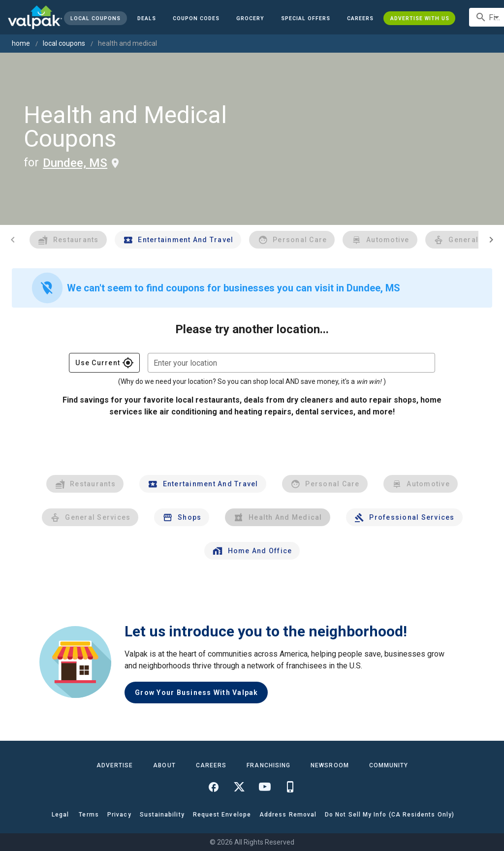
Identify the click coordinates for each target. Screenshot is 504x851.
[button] (306, 18)
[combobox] (291, 363)
